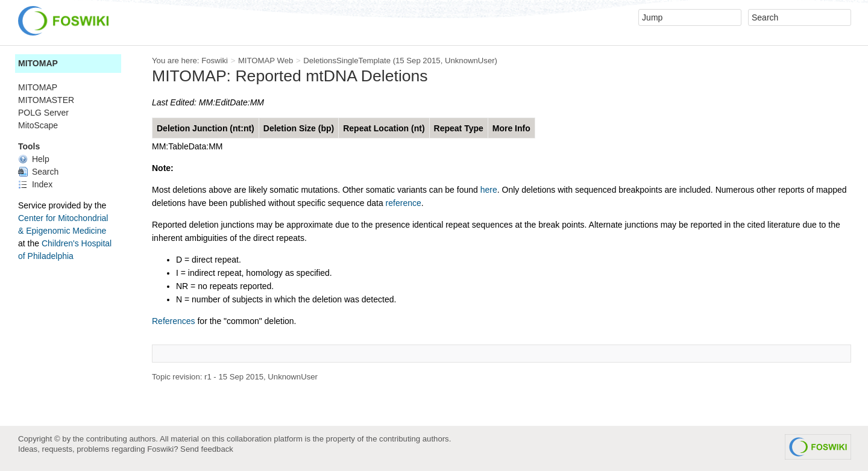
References (174, 321)
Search (38, 172)
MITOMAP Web (266, 61)
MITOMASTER (46, 100)
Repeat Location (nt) (384, 128)
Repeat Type (459, 128)
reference (404, 203)
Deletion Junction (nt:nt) (206, 128)
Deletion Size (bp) (299, 128)
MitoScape (38, 125)
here (489, 190)
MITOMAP (38, 63)
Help (34, 159)
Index (35, 184)
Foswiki (215, 61)
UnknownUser (470, 61)
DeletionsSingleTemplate (347, 61)
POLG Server (43, 113)
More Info (511, 128)
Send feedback (207, 449)
